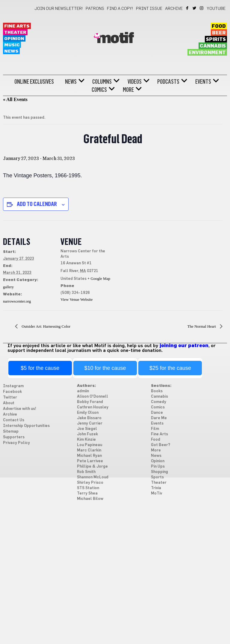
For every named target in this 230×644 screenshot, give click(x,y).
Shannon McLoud (93, 477)
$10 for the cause (105, 368)
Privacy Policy (16, 443)
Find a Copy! (120, 9)
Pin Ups (158, 467)
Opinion (14, 39)
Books (157, 391)
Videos (135, 82)
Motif (115, 39)
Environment (207, 53)
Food (219, 26)
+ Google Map (99, 278)
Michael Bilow (90, 499)
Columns (102, 82)
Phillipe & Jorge (92, 467)
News (11, 51)
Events (203, 82)
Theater (15, 32)
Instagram (202, 8)
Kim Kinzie (86, 440)
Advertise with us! (20, 409)
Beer (219, 33)
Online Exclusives (34, 82)
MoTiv (156, 493)
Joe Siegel (87, 429)
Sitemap (11, 432)
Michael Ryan (89, 456)
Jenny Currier (90, 424)
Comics (99, 90)
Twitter (195, 8)
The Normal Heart (202, 326)
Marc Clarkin (89, 450)
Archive (174, 9)
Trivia (156, 488)
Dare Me (159, 418)
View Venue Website (77, 299)
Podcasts (168, 82)
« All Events (15, 99)
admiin (83, 391)
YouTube (216, 9)
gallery (8, 287)
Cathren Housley (93, 407)
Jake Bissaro (89, 418)
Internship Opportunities (26, 426)
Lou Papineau (90, 445)
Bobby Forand (90, 402)
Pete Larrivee (90, 461)
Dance (157, 413)
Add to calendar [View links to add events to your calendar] (37, 204)
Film (155, 429)
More (128, 90)
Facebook (188, 8)
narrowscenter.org (17, 301)
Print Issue (149, 9)
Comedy (159, 402)
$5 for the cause (40, 368)
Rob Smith (86, 472)
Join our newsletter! (59, 9)
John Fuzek (87, 434)
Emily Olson (88, 413)
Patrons (95, 9)
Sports (157, 477)
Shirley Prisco (90, 483)
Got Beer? (161, 445)
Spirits (216, 39)
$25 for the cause (170, 368)
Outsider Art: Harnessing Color (46, 326)
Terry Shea (87, 493)
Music (12, 45)
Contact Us (14, 420)
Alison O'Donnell (93, 397)
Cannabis (213, 46)
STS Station (88, 488)
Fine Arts (17, 26)
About (9, 403)
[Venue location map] (150, 262)
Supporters (14, 437)
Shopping (159, 472)
